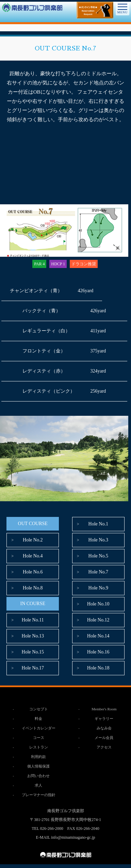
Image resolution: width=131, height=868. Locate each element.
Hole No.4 (33, 556)
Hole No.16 (98, 652)
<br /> (64, 164)
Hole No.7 (98, 572)
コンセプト (39, 709)
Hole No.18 (98, 668)
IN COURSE (33, 604)
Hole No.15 (33, 652)
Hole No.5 (98, 556)
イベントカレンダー (39, 728)
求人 (38, 785)
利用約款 (38, 757)
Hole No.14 (98, 636)
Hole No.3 (98, 540)
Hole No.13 (33, 636)
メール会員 (104, 738)
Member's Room (104, 709)
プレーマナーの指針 (39, 795)
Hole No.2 (33, 540)
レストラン (39, 747)
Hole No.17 (33, 668)
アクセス (104, 747)
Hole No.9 (98, 588)
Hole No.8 (33, 588)
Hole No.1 (98, 524)
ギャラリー (104, 719)
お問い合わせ (38, 776)
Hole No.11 (33, 620)
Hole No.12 (98, 620)
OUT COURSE (33, 524)
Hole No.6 (33, 572)
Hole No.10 (98, 604)
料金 (38, 719)
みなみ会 (104, 728)
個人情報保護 (38, 766)
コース (39, 738)
